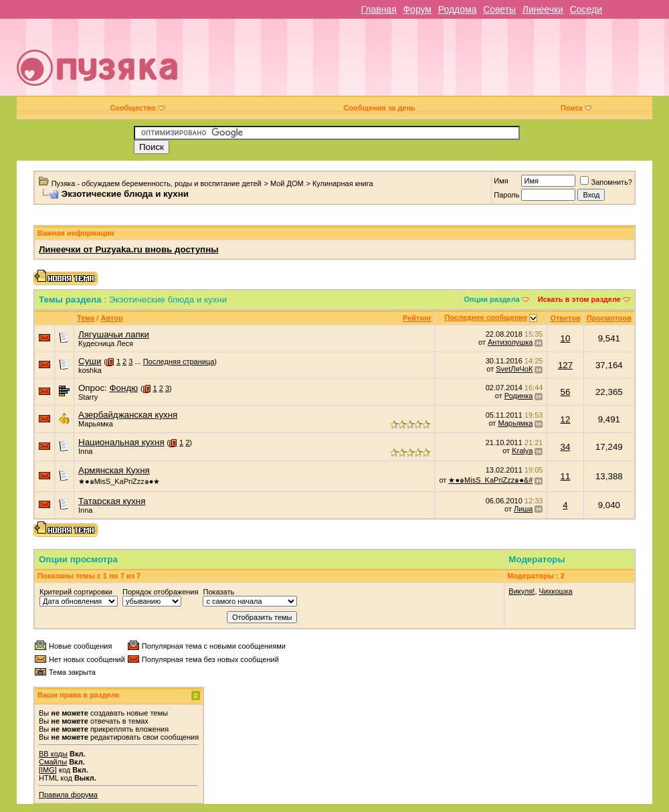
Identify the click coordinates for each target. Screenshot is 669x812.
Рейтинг (417, 318)
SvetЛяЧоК (514, 369)
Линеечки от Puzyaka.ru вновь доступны (129, 249)
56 (566, 392)
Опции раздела (492, 299)
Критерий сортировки (76, 592)
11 (566, 476)
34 (566, 447)
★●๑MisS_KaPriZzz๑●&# (490, 480)
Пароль (506, 195)
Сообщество (137, 108)
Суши (90, 361)
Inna (85, 451)
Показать (218, 592)
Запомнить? (606, 182)
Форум (417, 9)
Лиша (523, 509)
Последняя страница (179, 361)
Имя (501, 181)
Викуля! (521, 591)
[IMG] (48, 770)
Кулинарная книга (343, 183)
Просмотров (609, 318)
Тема (86, 318)
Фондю (123, 388)
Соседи (586, 9)
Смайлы (53, 762)
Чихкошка (556, 591)
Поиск (576, 108)
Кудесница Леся (106, 343)
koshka (90, 370)
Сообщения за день (379, 108)
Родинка (519, 396)
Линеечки (543, 9)
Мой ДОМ (287, 183)
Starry (88, 397)
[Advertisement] (464, 62)
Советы (499, 9)
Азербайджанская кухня (128, 415)
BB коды (53, 754)
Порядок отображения (160, 592)
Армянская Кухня (114, 470)
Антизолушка (510, 342)
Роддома (458, 9)
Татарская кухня (112, 501)
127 (565, 365)
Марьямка (96, 424)
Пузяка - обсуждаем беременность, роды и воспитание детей (157, 183)
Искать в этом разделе (579, 299)
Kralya (522, 451)
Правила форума (68, 795)
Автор (111, 318)
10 (566, 338)
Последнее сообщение (486, 317)
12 (566, 419)
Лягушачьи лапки (114, 334)
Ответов (565, 318)
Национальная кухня (121, 442)
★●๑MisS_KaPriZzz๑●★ (119, 481)
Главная (378, 9)
